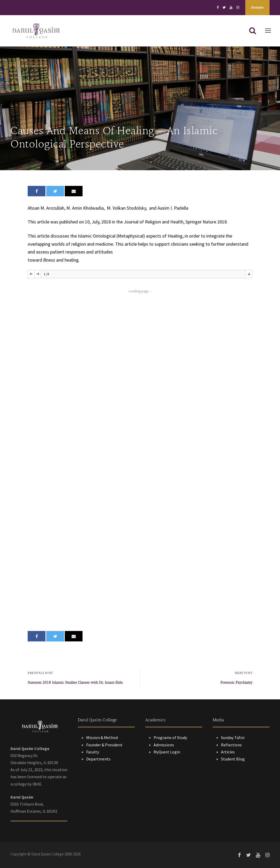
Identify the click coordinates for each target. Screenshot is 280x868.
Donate (257, 7)
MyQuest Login (167, 752)
